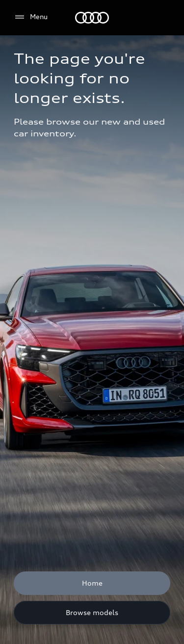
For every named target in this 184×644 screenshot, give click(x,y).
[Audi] (92, 18)
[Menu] (31, 17)
